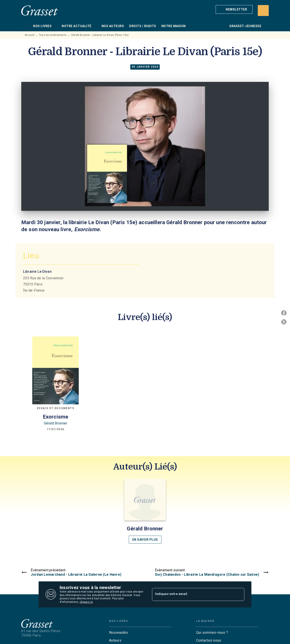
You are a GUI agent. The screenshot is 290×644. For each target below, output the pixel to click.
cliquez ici (86, 602)
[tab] (26, 26)
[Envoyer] (239, 595)
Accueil (30, 35)
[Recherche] (263, 11)
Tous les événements (53, 35)
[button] (234, 9)
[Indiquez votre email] (193, 594)
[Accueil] (40, 10)
